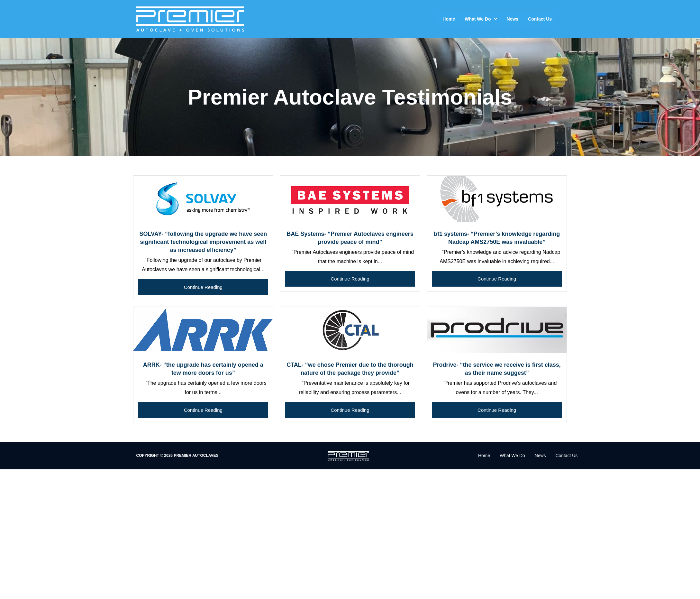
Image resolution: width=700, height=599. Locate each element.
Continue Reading (203, 287)
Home (449, 19)
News (513, 19)
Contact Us (540, 19)
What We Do (481, 19)
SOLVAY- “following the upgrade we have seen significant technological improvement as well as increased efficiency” (203, 242)
